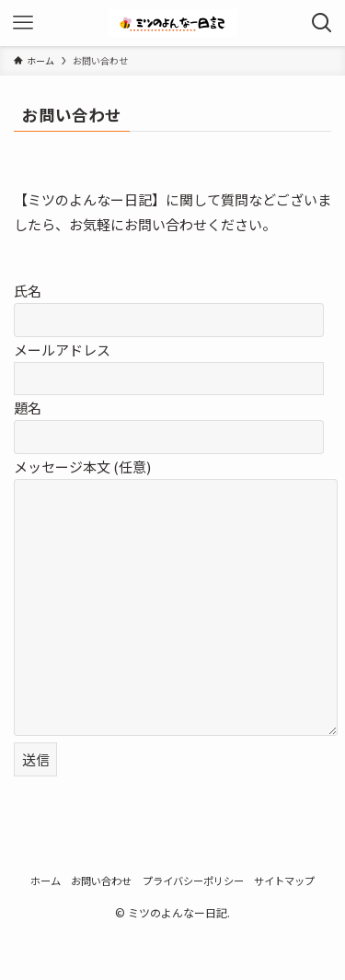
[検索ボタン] (322, 23)
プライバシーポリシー (193, 881)
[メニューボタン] (23, 23)
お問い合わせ (101, 881)
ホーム (46, 881)
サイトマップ (284, 881)
